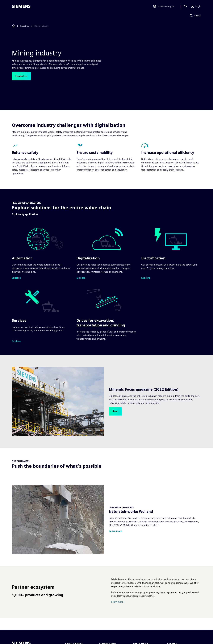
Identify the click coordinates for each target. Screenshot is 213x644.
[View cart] (185, 7)
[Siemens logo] (21, 7)
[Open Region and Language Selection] (163, 7)
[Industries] (25, 26)
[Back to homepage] (14, 26)
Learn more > (118, 602)
